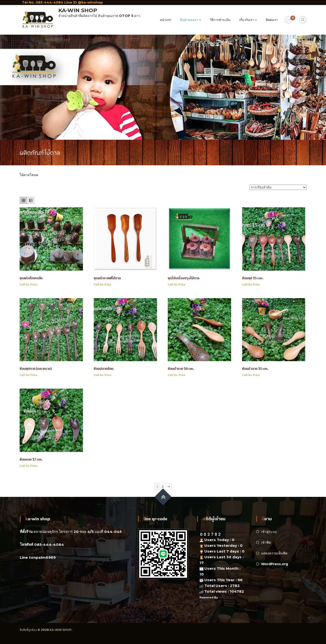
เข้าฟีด (266, 542)
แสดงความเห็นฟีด (274, 553)
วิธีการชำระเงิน (220, 20)
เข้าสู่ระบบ (269, 532)
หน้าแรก (166, 20)
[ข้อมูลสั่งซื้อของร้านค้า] (278, 187)
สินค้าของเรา (189, 20)
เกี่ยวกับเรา (247, 20)
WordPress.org (274, 564)
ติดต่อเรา (272, 20)
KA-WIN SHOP (78, 10)
